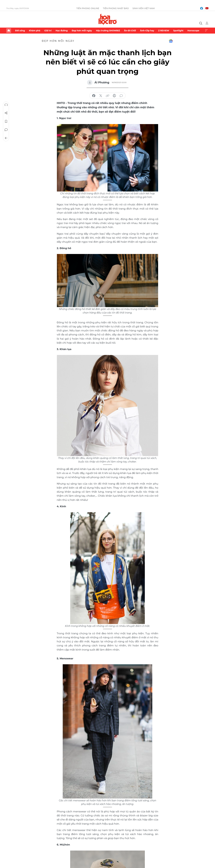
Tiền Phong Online (88, 8)
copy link (107, 96)
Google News (171, 41)
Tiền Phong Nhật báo (116, 8)
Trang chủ (9, 31)
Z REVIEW (164, 31)
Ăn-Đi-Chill (130, 31)
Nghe (6, 105)
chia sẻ (94, 96)
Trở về (6, 138)
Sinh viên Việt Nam (144, 8)
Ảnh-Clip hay (147, 31)
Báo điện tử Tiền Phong (108, 19)
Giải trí (48, 31)
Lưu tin (6, 121)
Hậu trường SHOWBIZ (108, 31)
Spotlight (178, 31)
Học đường (62, 31)
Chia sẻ (6, 113)
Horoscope (193, 31)
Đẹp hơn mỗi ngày (82, 31)
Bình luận (6, 130)
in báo (114, 96)
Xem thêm (206, 31)
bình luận (121, 96)
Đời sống (20, 31)
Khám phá (35, 31)
